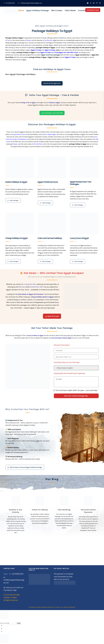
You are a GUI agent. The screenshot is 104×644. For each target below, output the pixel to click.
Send (19, 623)
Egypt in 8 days (50, 50)
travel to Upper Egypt (49, 134)
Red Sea (22, 287)
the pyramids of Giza (18, 134)
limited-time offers (37, 287)
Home (21, 10)
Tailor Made (70, 10)
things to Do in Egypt (28, 103)
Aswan (29, 40)
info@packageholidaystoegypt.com (31, 3)
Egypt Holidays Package (38, 10)
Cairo (9, 40)
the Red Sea (48, 40)
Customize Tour (93, 10)
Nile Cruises (57, 10)
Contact (82, 10)
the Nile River (38, 144)
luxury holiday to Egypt (35, 335)
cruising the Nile (29, 284)
